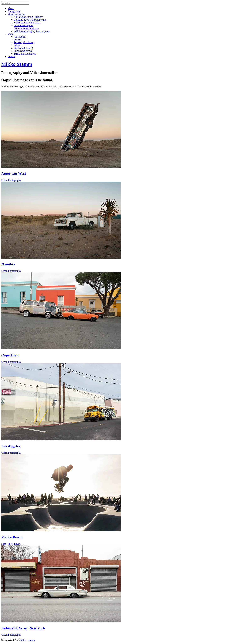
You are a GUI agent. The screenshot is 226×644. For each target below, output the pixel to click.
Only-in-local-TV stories (26, 28)
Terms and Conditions (25, 54)
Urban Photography (11, 180)
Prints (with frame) (23, 48)
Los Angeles (11, 446)
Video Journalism (16, 14)
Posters (17, 40)
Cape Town (10, 355)
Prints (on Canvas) (23, 51)
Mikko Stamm (27, 640)
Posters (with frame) (24, 42)
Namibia (8, 264)
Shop (10, 34)
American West (14, 173)
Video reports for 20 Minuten (28, 17)
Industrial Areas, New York (23, 628)
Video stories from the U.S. (28, 23)
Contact (11, 56)
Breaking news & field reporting (30, 20)
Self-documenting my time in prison (32, 31)
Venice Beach (12, 537)
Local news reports (23, 25)
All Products (20, 37)
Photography (14, 11)
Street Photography (11, 544)
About (11, 8)
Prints (17, 45)
